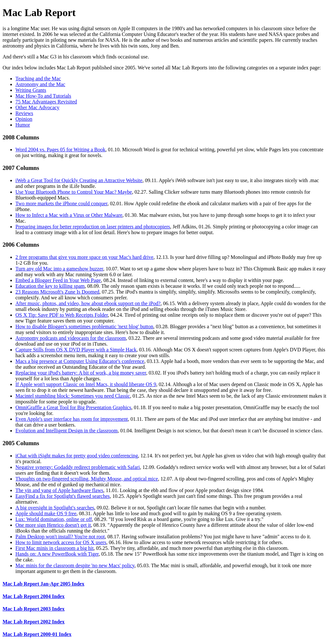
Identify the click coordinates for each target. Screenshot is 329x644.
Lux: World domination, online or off (54, 519)
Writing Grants (31, 90)
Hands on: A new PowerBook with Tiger (57, 554)
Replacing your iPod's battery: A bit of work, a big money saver (81, 373)
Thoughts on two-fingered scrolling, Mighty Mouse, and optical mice (87, 479)
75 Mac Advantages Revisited (46, 102)
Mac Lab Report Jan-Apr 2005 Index (43, 584)
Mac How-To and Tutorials (43, 96)
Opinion (24, 119)
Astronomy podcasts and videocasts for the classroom (71, 338)
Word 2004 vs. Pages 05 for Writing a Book (60, 150)
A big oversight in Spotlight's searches (55, 508)
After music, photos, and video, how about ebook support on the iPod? (88, 303)
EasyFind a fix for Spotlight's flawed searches (62, 496)
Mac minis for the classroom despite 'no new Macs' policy (75, 565)
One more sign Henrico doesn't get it (53, 525)
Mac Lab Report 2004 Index (34, 596)
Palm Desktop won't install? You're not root (60, 537)
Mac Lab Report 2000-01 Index (37, 634)
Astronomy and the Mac (40, 84)
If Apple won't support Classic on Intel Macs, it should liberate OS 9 (86, 384)
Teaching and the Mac (38, 79)
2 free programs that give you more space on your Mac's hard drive (84, 257)
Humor (23, 125)
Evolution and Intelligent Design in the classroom (67, 431)
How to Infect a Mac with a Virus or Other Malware (69, 215)
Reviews (24, 113)
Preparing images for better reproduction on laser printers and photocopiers (93, 227)
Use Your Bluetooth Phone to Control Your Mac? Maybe (74, 192)
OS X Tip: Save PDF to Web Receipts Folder (62, 315)
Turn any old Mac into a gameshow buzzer (59, 269)
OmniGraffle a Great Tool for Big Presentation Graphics (73, 407)
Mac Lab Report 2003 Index (34, 609)
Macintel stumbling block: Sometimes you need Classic (73, 396)
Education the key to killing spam (50, 286)
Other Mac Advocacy (37, 107)
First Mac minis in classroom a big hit (54, 548)
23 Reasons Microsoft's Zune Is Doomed (57, 292)
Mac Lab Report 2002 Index (34, 622)
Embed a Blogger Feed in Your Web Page (58, 280)
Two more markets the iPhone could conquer (61, 203)
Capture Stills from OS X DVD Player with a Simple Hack (76, 350)
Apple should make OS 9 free (46, 513)
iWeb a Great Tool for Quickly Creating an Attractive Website (79, 180)
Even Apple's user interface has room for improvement (72, 419)
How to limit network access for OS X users (61, 542)
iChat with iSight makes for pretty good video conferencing (77, 456)
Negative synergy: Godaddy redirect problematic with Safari (78, 467)
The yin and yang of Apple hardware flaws (59, 490)
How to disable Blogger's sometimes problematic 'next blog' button (84, 326)
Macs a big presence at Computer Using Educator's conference (80, 361)
